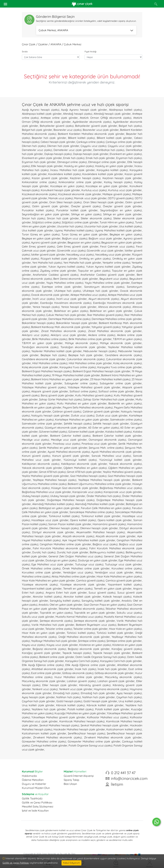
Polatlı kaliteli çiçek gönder (112, 709)
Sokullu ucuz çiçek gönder (38, 617)
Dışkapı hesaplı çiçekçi (58, 154)
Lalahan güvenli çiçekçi (81, 681)
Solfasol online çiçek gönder (116, 391)
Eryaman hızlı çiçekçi (129, 158)
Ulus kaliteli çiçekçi (130, 226)
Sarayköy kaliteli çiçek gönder (101, 601)
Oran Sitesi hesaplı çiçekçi (65, 202)
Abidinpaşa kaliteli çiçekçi (125, 110)
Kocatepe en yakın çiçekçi (67, 186)
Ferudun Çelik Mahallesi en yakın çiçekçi (106, 508)
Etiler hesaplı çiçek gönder (60, 685)
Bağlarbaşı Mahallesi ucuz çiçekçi (121, 488)
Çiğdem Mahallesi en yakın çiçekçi (85, 468)
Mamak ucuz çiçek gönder (90, 198)
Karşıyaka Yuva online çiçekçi (78, 367)
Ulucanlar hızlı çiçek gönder (101, 226)
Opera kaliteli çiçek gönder (115, 520)
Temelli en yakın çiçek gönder (113, 589)
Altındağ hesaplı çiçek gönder (112, 114)
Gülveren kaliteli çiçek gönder (86, 432)
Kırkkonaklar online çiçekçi (39, 182)
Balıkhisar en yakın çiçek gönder (111, 311)
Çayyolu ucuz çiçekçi (93, 146)
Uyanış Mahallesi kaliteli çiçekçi (74, 230)
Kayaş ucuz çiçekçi (34, 645)
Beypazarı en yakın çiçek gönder (122, 242)
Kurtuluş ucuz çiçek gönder (125, 190)
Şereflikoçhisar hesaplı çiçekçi (87, 733)
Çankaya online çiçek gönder (124, 142)
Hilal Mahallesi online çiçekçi (50, 363)
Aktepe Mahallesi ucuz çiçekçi (89, 295)
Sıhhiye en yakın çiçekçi (86, 214)
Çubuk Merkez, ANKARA (86, 31)
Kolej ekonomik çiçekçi (127, 363)
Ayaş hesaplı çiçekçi (129, 693)
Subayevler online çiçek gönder (121, 383)
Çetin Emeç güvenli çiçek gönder (78, 246)
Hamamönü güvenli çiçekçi (109, 524)
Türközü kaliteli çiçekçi (81, 633)
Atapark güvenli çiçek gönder (50, 391)
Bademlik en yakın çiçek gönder (42, 407)
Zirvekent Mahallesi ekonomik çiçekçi (58, 737)
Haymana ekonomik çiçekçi (111, 689)
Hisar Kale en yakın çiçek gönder (44, 633)
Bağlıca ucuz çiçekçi (105, 544)
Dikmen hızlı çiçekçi (34, 146)
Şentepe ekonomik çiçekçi (56, 621)
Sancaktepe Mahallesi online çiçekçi (92, 512)
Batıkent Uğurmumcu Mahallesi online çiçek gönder (99, 484)
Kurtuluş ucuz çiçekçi (94, 190)
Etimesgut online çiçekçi (72, 162)
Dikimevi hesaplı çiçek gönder (99, 528)
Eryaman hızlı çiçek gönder (39, 162)
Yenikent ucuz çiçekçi (45, 689)
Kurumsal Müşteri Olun (36, 788)
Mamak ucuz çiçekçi (61, 198)
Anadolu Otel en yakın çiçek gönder (60, 605)
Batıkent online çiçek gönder (57, 657)
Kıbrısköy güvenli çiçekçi (95, 685)
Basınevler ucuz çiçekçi (68, 130)
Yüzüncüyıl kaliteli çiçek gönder (121, 460)
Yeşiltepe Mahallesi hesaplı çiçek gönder (104, 480)
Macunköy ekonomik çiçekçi (123, 677)
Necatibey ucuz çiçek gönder (113, 255)
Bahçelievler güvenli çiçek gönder (96, 126)
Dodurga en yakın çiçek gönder (98, 560)
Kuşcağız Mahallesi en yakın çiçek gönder (80, 713)
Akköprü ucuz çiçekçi (35, 335)
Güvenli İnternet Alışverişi (79, 776)
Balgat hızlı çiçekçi (130, 126)
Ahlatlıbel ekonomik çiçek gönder (52, 669)
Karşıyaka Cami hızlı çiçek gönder (121, 661)
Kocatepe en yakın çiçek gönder (107, 186)
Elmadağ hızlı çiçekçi (66, 693)
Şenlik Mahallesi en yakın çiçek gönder (63, 448)
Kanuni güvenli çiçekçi (36, 456)
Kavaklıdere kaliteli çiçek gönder (103, 174)
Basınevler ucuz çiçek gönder (101, 130)
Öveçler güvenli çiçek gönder (122, 206)
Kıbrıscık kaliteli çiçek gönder (105, 705)
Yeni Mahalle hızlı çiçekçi (47, 263)
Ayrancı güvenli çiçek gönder (49, 242)
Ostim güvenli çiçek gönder (50, 206)
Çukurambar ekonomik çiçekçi (86, 359)
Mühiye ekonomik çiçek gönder (121, 343)
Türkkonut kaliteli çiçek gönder (101, 516)
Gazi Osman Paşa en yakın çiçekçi (105, 605)
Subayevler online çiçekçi (81, 383)
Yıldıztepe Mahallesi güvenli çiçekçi (44, 387)
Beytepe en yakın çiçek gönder (41, 238)
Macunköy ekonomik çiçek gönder (44, 681)
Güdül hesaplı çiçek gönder (100, 701)
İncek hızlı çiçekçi (85, 669)
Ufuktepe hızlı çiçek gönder (100, 291)
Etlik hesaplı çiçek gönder (47, 166)
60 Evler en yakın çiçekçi (104, 428)
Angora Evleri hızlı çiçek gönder (66, 593)
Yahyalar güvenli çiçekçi (106, 327)
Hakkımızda (29, 776)
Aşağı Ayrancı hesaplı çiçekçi (41, 110)
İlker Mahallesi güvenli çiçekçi (105, 315)
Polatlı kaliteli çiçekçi (80, 709)
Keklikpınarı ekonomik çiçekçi (41, 464)
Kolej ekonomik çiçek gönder (40, 367)
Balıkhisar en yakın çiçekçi (71, 311)
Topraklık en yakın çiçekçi (56, 613)
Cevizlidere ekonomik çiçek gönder (44, 359)
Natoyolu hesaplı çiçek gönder (50, 415)
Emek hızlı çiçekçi (74, 158)
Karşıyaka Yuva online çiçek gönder (120, 367)
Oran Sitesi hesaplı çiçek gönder (104, 202)
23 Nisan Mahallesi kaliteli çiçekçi (110, 379)
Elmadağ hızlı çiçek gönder (98, 693)
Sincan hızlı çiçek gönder (63, 218)
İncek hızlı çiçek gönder (112, 669)
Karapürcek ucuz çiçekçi (87, 492)
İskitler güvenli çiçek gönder (48, 255)
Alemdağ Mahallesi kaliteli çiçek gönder (100, 504)
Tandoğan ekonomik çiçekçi (40, 347)
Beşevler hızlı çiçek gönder (49, 138)
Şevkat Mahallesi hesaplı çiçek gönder (104, 725)
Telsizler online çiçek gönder (91, 629)
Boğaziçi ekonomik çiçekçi (49, 649)
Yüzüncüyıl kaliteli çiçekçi (80, 460)
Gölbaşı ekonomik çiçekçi (78, 673)
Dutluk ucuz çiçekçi (83, 415)
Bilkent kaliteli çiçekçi (81, 138)
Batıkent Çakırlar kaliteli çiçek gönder (117, 436)
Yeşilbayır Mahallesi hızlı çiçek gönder (54, 641)
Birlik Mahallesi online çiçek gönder (90, 339)
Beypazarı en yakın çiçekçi (84, 242)
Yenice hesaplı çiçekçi (46, 307)
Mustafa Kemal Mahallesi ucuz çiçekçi (79, 617)
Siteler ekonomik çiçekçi (96, 218)
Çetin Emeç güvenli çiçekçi (39, 246)
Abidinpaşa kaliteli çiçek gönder (42, 114)
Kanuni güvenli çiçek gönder (71, 456)
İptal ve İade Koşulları (35, 810)
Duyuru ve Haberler (34, 784)
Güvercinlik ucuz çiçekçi (71, 250)
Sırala (25, 51)
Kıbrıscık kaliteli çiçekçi (70, 705)
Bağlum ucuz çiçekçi (75, 238)
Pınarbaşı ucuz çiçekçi (66, 444)
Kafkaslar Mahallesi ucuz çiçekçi (108, 717)
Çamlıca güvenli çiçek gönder (124, 580)
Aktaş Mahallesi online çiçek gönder (73, 576)
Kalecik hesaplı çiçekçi (117, 597)
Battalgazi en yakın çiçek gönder (59, 508)
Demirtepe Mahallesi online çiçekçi (69, 319)
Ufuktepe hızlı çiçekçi (68, 291)
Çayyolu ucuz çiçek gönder (125, 146)
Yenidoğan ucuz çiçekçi (78, 572)
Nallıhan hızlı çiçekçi (68, 697)
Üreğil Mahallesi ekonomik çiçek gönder (84, 637)
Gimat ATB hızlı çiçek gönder (84, 472)
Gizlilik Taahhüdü (32, 798)
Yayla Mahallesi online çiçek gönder (107, 283)
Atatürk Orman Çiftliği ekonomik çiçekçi (105, 118)
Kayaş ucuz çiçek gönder (62, 645)
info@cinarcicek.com (129, 778)
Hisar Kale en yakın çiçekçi (125, 629)
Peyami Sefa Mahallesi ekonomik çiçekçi (88, 407)
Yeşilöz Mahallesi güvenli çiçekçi (122, 472)
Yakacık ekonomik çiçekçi (125, 464)
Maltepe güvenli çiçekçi (117, 194)
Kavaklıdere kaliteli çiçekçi (64, 174)
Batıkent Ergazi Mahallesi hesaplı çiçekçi (47, 371)
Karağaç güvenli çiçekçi (127, 649)
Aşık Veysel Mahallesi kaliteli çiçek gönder (89, 540)
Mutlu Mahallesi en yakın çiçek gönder (82, 403)
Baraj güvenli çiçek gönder (57, 395)
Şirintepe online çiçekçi (92, 641)
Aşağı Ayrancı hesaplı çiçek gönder (84, 110)
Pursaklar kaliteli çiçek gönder (77, 210)
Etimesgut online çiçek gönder (107, 162)
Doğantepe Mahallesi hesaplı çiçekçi (71, 500)
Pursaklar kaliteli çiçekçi (38, 210)
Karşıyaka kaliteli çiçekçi (112, 170)
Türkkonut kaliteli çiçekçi (64, 516)
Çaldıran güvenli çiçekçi (67, 411)
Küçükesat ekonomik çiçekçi (39, 194)
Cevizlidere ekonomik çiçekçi (123, 355)
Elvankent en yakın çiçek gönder (42, 158)
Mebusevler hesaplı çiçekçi (100, 351)
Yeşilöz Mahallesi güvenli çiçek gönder (45, 476)
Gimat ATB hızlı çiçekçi (52, 472)
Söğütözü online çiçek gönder (80, 222)
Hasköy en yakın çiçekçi (79, 166)
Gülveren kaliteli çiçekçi (53, 432)
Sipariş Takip (71, 780)
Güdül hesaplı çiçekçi (69, 701)
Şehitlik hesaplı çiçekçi (78, 424)
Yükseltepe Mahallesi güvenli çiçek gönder (58, 717)
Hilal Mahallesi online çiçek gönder (90, 363)
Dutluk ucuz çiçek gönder (112, 415)
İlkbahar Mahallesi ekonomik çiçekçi (81, 609)
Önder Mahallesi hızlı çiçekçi (104, 496)
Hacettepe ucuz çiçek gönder (50, 520)
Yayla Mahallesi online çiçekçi (65, 283)
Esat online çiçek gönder (46, 673)
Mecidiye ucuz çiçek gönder (69, 440)
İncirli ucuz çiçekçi (44, 299)
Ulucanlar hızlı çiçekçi (70, 226)
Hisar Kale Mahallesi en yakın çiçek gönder (48, 580)
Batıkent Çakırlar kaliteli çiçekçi (70, 436)
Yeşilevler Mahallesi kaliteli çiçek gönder (57, 351)
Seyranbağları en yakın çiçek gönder (46, 214)
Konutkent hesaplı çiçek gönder (60, 190)
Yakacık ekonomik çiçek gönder (42, 468)
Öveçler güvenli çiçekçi (86, 206)
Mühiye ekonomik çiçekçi (81, 343)
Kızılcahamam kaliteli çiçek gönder (44, 733)
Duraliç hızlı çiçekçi (44, 552)
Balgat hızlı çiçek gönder (37, 130)
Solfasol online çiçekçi (83, 391)
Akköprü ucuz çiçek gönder (68, 335)
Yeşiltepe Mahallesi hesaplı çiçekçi (55, 480)
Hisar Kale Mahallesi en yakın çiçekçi (119, 576)
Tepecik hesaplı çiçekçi (77, 653)
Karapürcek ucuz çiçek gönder (123, 492)
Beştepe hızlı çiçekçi (53, 355)
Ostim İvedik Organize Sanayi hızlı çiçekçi (101, 657)
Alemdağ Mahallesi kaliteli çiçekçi (53, 504)
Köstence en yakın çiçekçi (95, 645)
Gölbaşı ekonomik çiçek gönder (114, 673)
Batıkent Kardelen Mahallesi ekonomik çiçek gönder (91, 134)
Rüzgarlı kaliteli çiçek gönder (59, 259)
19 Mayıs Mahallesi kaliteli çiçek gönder (76, 375)
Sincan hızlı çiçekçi (34, 218)
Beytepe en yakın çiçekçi (126, 234)
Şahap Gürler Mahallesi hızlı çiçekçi (61, 399)
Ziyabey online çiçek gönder (58, 271)
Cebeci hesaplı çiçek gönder (58, 142)
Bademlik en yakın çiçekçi (125, 403)
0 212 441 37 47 (123, 773)
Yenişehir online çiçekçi (116, 263)
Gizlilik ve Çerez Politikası (37, 802)
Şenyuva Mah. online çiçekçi (106, 448)
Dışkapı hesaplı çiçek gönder (91, 154)
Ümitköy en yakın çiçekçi (95, 259)
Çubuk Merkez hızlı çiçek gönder (66, 315)
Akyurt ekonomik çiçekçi (104, 299)
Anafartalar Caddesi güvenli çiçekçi (56, 275)
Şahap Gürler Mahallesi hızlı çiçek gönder (109, 399)
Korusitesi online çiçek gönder (41, 572)
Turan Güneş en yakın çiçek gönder (85, 234)
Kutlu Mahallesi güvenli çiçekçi (94, 395)
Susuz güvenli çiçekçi (102, 593)
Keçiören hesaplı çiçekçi (85, 178)
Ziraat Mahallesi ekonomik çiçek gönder (115, 331)
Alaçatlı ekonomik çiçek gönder (116, 536)
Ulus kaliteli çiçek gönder (38, 230)
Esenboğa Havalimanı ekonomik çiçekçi (66, 303)
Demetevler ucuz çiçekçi (37, 150)
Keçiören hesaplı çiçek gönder (122, 178)
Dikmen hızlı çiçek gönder (63, 146)
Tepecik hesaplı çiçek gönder (112, 653)
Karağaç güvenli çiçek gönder (41, 653)
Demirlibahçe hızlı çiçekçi (109, 150)
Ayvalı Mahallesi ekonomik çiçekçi (69, 452)
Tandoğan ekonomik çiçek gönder (83, 347)
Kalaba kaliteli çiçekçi (119, 432)
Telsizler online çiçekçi (59, 629)
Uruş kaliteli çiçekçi (130, 701)
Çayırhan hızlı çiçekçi (129, 697)
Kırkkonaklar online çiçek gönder (80, 182)
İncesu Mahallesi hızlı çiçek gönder (73, 170)
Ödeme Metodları (33, 780)
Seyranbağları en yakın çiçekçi (121, 210)
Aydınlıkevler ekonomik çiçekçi (92, 122)
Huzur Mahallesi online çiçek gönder (79, 677)
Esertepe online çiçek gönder (62, 287)
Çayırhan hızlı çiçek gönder (39, 701)
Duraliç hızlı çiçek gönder (73, 552)
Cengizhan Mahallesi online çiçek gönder (65, 544)
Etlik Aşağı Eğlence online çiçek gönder (90, 665)
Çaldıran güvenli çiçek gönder (101, 411)
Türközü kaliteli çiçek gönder (115, 633)
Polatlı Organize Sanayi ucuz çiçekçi (90, 745)
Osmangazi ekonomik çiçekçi (107, 440)
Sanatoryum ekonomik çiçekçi (104, 287)
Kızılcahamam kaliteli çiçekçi (124, 729)
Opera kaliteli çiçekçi (83, 520)
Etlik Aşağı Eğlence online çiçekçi (43, 665)
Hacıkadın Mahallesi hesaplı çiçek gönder (79, 729)
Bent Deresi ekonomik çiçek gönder (76, 279)
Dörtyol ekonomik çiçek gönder (53, 532)
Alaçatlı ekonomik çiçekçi (78, 536)
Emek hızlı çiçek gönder (100, 158)
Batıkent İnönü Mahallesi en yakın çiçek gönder (60, 379)
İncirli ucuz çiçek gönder (72, 299)
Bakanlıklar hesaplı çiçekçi (38, 323)
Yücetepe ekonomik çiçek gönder (83, 584)
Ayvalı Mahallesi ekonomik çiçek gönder (116, 452)
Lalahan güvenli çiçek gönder (116, 681)
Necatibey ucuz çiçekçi (80, 255)
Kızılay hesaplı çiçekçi (118, 182)
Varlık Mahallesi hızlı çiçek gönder (53, 625)
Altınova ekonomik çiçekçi (114, 307)
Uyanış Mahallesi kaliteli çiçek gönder (118, 230)
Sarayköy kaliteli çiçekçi (65, 601)
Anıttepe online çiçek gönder (59, 118)
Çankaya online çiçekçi (90, 142)
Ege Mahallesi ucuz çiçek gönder (52, 564)
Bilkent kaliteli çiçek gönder (115, 138)
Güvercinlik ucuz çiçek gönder (105, 250)
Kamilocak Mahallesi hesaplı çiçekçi (82, 721)
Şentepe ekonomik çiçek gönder (95, 621)
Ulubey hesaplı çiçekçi (35, 496)
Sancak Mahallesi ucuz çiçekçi (111, 456)
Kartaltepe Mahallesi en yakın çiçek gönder (82, 419)
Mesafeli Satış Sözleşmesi (38, 806)
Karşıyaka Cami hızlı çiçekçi (82, 661)
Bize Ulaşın (70, 784)
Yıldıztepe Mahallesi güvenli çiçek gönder (94, 387)
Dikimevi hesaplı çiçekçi (64, 528)
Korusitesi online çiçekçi (127, 568)
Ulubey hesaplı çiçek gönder (68, 496)
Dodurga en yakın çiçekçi (61, 560)
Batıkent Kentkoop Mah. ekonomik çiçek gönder (61, 327)
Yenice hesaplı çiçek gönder (79, 307)
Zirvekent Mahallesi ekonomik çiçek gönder (113, 737)
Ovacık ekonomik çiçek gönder (50, 295)
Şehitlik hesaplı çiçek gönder (111, 424)
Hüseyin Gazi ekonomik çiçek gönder (75, 488)
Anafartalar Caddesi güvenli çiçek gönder (108, 275)
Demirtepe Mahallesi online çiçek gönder (117, 319)
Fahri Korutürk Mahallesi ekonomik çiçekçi (60, 548)
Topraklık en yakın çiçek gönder (95, 613)
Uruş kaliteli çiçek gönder (38, 705)
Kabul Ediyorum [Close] (71, 863)
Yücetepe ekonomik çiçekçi (40, 584)
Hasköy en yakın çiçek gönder (114, 166)
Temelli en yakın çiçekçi (78, 589)
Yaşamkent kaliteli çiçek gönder (42, 589)
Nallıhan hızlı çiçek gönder (99, 697)
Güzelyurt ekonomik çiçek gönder (66, 428)
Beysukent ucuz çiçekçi (114, 279)
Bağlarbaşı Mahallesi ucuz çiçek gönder (47, 492)
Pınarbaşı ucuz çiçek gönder (99, 444)
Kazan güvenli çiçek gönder (50, 178)
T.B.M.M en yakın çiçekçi (127, 339)
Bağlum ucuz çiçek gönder (105, 238)
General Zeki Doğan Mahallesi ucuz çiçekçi (75, 556)
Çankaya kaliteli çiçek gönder (49, 745)
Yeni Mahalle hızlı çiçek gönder (82, 263)
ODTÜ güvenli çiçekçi (121, 198)
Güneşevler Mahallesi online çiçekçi (44, 741)
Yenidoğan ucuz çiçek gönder (114, 572)
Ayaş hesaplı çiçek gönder (38, 697)
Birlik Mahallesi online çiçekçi (50, 339)
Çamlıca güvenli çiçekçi (90, 580)
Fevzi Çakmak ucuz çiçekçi (117, 246)
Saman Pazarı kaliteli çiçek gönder (70, 524)
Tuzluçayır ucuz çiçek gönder (123, 564)
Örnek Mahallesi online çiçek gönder (86, 568)
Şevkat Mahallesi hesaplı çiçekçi (59, 725)
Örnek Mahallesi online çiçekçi (41, 568)
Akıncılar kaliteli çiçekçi (47, 597)
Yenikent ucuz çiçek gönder (76, 689)
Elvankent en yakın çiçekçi (126, 154)
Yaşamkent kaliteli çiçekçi (125, 584)
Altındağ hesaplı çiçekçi (77, 114)
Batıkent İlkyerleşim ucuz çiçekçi (96, 625)
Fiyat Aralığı (91, 51)
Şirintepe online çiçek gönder (124, 641)
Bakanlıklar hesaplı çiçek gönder (77, 323)
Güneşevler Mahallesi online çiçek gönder (94, 741)
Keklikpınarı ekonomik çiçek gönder (84, 464)
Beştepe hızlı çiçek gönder (86, 355)
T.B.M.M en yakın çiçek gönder (42, 343)
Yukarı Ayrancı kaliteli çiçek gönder (108, 267)
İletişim (117, 784)
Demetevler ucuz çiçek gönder (73, 150)
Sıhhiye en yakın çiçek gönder (122, 214)
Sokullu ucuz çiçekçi (129, 613)
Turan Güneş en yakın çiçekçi (41, 234)
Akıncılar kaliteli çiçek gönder (82, 597)
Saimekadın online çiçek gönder (42, 424)
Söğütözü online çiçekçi (46, 222)
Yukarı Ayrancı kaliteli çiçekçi (66, 267)
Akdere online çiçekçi (102, 335)
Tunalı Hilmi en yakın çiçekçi (117, 222)
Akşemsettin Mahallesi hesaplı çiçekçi (101, 532)
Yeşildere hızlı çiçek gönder (49, 709)
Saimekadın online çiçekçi (126, 419)
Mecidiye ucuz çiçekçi (36, 440)
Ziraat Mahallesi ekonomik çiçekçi (64, 331)
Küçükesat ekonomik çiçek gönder (80, 194)
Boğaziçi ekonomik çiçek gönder (89, 649)
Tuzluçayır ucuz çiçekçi (89, 564)
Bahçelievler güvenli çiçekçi (57, 126)
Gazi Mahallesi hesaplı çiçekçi (88, 476)
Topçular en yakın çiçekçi (94, 271)
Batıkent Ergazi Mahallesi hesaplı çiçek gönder (102, 371)
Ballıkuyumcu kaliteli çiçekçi (107, 552)
